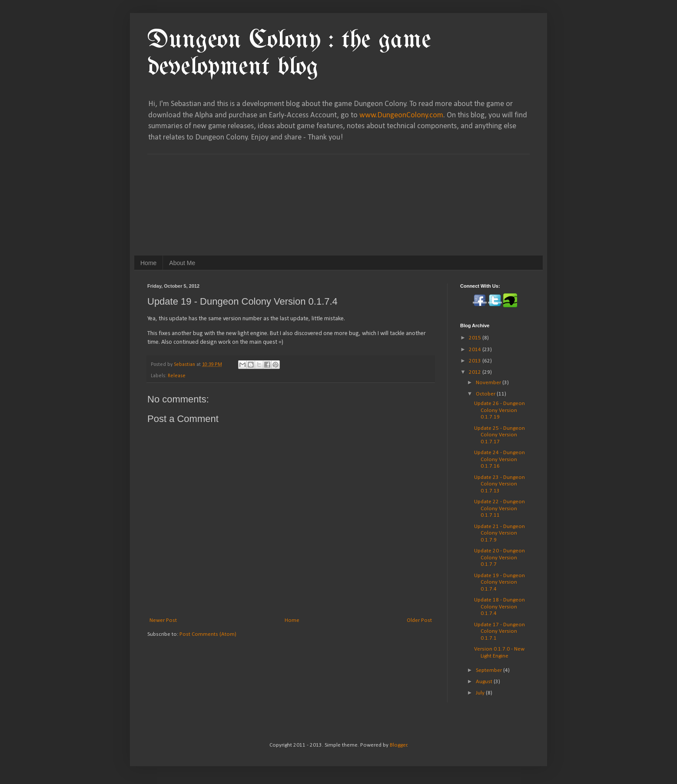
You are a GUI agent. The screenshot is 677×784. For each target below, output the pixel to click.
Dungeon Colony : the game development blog (289, 54)
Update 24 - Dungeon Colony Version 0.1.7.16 (499, 459)
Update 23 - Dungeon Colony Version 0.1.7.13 (499, 484)
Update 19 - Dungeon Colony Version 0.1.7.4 (499, 582)
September (489, 670)
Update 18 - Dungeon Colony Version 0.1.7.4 (499, 607)
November (489, 383)
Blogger (398, 745)
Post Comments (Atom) (208, 634)
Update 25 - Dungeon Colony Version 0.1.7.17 (499, 435)
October (486, 394)
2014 (476, 350)
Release (177, 376)
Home (148, 263)
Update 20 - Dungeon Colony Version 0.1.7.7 (499, 558)
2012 (476, 372)
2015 (476, 338)
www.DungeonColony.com (401, 115)
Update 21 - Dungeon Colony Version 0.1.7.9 (499, 533)
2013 (476, 361)
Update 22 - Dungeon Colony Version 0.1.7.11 (499, 508)
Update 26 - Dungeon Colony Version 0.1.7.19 (499, 410)
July (481, 693)
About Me (182, 263)
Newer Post (163, 620)
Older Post (419, 620)
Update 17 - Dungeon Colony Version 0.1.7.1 (499, 631)
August (485, 682)
